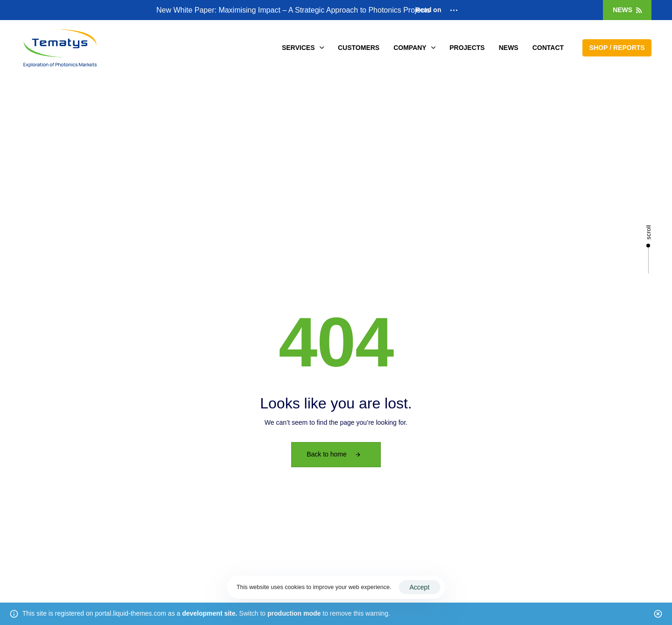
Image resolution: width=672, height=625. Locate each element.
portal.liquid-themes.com (130, 613)
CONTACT (548, 48)
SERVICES (303, 48)
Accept (419, 587)
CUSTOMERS (359, 48)
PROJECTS (467, 48)
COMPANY (414, 48)
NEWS (509, 48)
